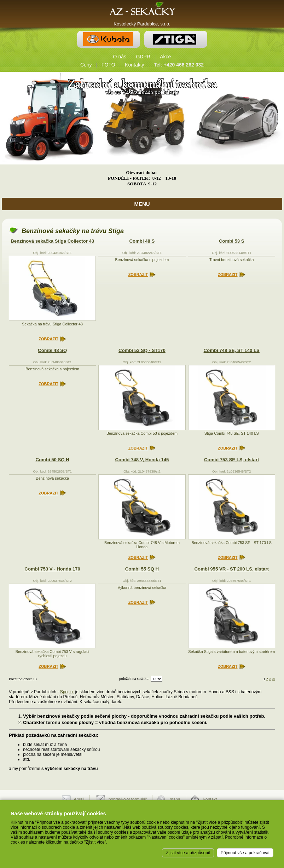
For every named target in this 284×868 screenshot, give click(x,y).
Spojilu (67, 692)
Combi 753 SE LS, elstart (231, 460)
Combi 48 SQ (52, 350)
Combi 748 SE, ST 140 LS (232, 350)
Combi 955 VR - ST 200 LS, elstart (232, 569)
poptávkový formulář (128, 799)
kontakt (210, 799)
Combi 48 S (142, 241)
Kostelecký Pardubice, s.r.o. (142, 24)
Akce (165, 57)
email (79, 799)
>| (274, 679)
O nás (120, 57)
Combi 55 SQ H (142, 569)
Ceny (86, 65)
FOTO (108, 65)
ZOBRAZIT (48, 339)
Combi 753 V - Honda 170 (52, 569)
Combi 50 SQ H (53, 460)
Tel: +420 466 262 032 (179, 65)
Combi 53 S (232, 241)
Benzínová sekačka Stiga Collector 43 (52, 241)
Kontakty (134, 65)
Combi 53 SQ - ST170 (142, 350)
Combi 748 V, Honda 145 (142, 460)
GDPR (143, 57)
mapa (175, 799)
